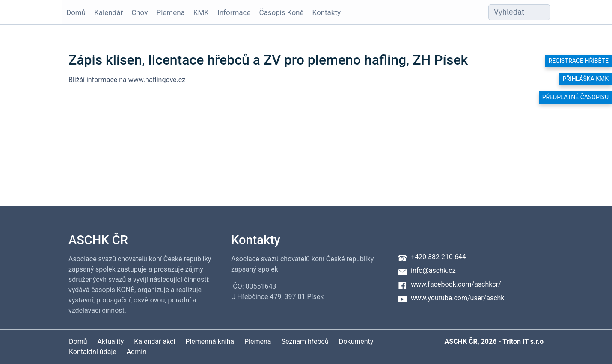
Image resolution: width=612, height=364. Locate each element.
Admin (137, 352)
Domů (76, 12)
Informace (234, 12)
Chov (140, 12)
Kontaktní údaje (93, 352)
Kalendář (108, 12)
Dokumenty (356, 342)
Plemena (170, 12)
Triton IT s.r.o (523, 342)
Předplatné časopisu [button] (575, 97)
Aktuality (110, 342)
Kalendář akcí (154, 342)
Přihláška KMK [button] (585, 79)
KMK (201, 12)
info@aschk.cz (433, 271)
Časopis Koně (282, 12)
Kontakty (327, 12)
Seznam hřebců (305, 342)
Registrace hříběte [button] (579, 61)
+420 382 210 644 (438, 257)
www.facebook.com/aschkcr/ (456, 284)
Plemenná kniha (210, 342)
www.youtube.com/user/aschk (458, 298)
